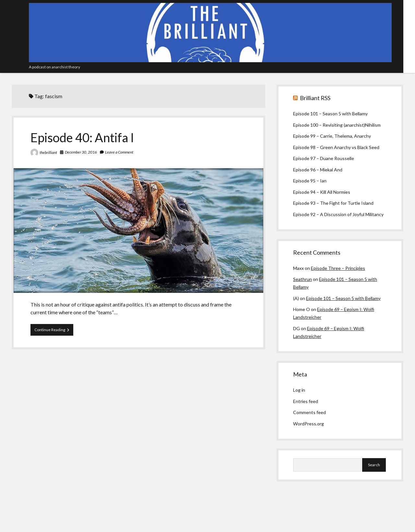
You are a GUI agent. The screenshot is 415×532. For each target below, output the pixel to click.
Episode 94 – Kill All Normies (322, 192)
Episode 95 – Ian (310, 181)
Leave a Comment (119, 152)
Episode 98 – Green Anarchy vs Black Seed (336, 147)
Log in (299, 390)
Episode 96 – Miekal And (318, 170)
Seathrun (302, 279)
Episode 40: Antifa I (82, 137)
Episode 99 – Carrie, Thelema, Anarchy (332, 136)
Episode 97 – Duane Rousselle (324, 158)
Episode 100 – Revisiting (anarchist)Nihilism (337, 125)
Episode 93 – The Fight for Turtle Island (333, 203)
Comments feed (309, 412)
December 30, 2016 (81, 152)
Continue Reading (54, 331)
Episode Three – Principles (338, 268)
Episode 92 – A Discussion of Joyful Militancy (338, 214)
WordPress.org (308, 424)
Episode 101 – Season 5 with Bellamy (330, 114)
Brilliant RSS (315, 98)
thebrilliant (48, 152)
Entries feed (306, 401)
